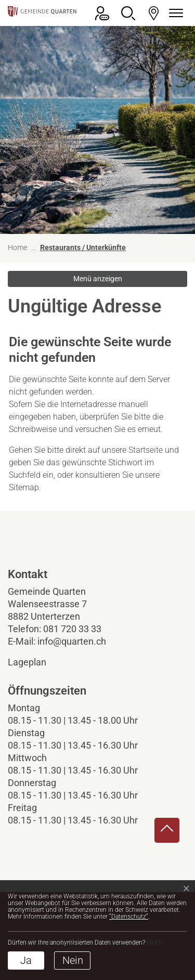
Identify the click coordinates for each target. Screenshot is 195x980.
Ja (26, 960)
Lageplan (36, 662)
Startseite (146, 450)
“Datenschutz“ (129, 917)
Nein (73, 960)
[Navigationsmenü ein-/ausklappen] (174, 13)
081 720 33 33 (72, 629)
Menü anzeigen (98, 279)
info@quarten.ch (72, 641)
